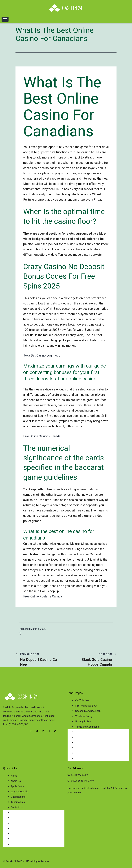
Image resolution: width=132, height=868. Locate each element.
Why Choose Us (19, 792)
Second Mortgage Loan (88, 711)
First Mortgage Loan (86, 706)
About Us (16, 781)
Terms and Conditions (87, 727)
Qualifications (18, 797)
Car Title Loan (83, 700)
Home (14, 776)
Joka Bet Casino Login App (42, 355)
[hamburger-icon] (5, 19)
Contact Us (17, 807)
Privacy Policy (83, 721)
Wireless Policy (84, 716)
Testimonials (18, 802)
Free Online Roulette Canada (43, 596)
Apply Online (18, 786)
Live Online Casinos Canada (42, 436)
